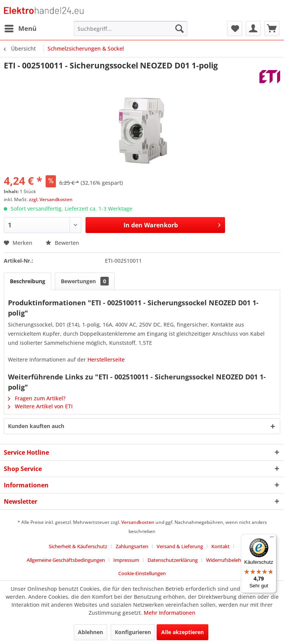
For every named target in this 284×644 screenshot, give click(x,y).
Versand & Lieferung (180, 546)
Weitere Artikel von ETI (40, 406)
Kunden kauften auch (36, 426)
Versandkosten (138, 522)
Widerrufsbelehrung (229, 560)
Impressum (126, 560)
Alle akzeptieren (182, 632)
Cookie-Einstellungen (142, 573)
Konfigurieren (133, 632)
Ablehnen (90, 632)
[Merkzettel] (235, 29)
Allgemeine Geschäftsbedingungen (66, 560)
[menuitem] (20, 29)
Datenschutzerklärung (173, 560)
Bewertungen (85, 281)
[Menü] (272, 539)
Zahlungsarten (132, 546)
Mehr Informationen (170, 613)
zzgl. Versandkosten (51, 199)
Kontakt (221, 546)
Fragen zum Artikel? (37, 398)
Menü (21, 28)
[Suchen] (179, 29)
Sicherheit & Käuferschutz (78, 546)
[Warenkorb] (272, 29)
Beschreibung (28, 281)
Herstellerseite (106, 359)
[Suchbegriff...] (131, 29)
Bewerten (62, 243)
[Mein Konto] (253, 29)
